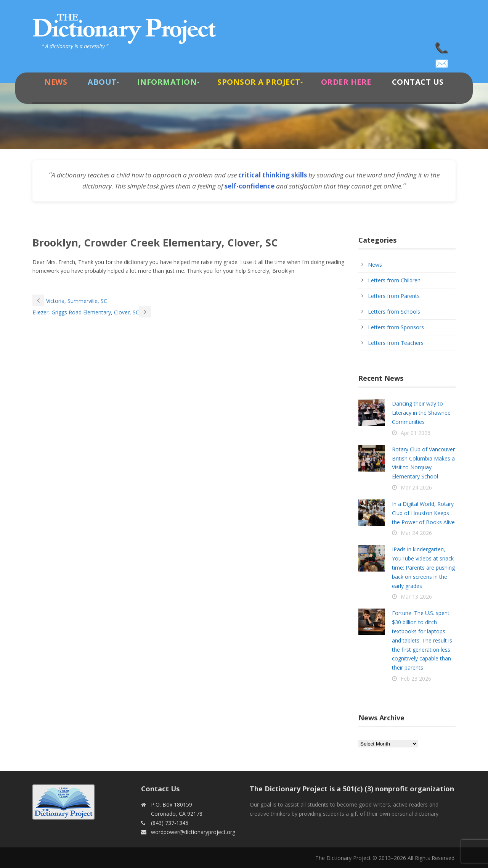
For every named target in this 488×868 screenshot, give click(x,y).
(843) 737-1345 (442, 46)
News (56, 82)
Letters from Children (394, 280)
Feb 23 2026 (416, 679)
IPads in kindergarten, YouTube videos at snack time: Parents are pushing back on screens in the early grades (423, 567)
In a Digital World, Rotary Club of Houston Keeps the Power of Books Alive (423, 513)
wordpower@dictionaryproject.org (442, 61)
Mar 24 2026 (416, 487)
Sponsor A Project (259, 82)
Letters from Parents (394, 296)
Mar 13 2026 (416, 597)
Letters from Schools (394, 312)
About (102, 82)
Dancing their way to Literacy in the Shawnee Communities (421, 413)
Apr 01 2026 (416, 433)
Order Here (346, 82)
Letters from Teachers (396, 343)
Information (167, 82)
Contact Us (418, 82)
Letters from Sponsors (396, 327)
